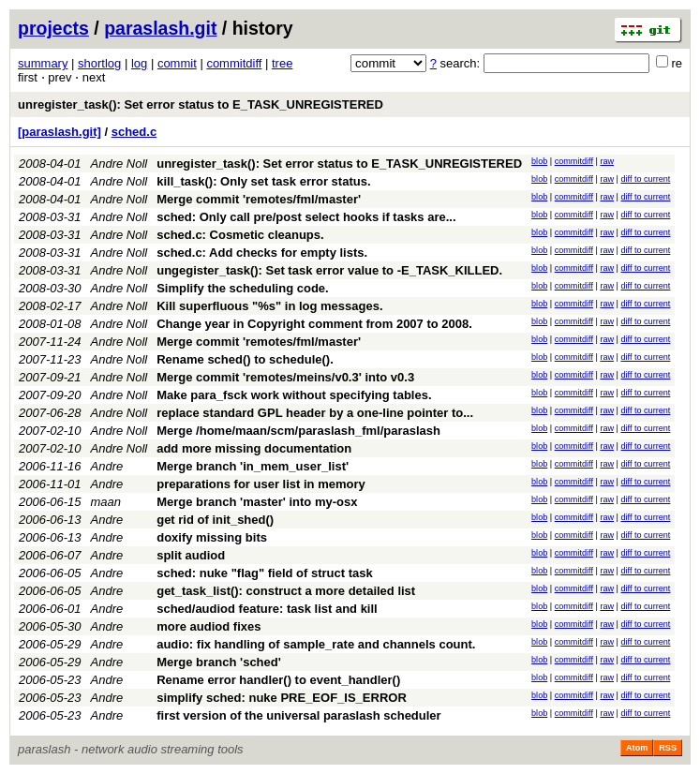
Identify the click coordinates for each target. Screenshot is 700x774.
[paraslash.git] (60, 132)
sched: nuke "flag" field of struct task (264, 573)
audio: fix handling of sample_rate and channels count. (316, 644)
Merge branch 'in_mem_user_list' (253, 466)
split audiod (191, 555)
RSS (668, 748)
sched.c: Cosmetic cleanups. (240, 235)
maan (106, 502)
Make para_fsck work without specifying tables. (294, 395)
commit (177, 63)
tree (282, 63)
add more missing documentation (254, 448)
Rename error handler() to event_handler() (278, 680)
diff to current (645, 179)
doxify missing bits (212, 537)
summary (43, 63)
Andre (107, 466)
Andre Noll (119, 164)
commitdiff (234, 63)
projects (53, 28)
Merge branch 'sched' (219, 662)
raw (607, 161)
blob (539, 161)
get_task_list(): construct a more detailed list (286, 591)
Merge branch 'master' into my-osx (257, 502)
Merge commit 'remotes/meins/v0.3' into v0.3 (285, 377)
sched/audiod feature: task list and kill (267, 609)
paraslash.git (160, 28)
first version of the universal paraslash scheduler (298, 715)
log (139, 63)
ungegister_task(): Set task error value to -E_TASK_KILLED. (329, 270)
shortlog (99, 63)
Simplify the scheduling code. (242, 288)
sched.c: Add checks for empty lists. (262, 253)
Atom (637, 748)
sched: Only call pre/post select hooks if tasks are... (306, 217)
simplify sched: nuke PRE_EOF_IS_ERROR (282, 698)
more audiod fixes (209, 626)
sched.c (134, 132)
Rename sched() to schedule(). (245, 359)
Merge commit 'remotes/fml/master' (259, 199)
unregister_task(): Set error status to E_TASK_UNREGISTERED (201, 104)
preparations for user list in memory (261, 484)
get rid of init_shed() (215, 520)
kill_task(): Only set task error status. (263, 181)
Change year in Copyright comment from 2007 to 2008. (314, 324)
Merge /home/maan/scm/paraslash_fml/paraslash (298, 431)
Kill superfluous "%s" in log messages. (269, 306)
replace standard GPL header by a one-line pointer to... (315, 413)
